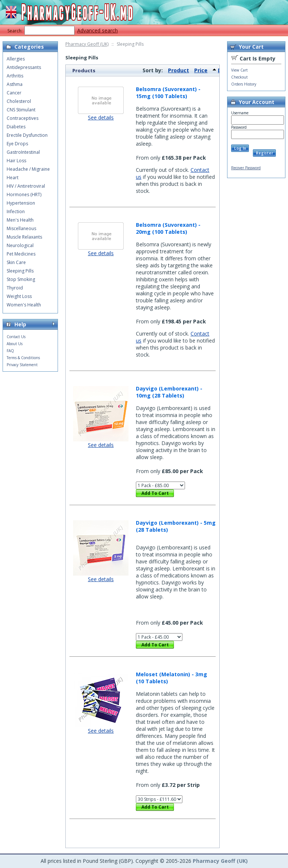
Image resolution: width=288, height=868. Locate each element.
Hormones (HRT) (24, 195)
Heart (13, 178)
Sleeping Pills (20, 271)
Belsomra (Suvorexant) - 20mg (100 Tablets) (168, 228)
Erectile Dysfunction (27, 135)
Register (265, 153)
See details (101, 117)
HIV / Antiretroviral (26, 186)
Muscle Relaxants (24, 237)
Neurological (20, 245)
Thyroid (15, 288)
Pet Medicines (21, 254)
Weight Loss (19, 296)
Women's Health (24, 305)
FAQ (10, 351)
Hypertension (21, 203)
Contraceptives (23, 118)
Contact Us (16, 337)
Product (179, 70)
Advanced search (97, 30)
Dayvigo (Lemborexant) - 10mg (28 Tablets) (169, 392)
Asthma (15, 84)
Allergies (16, 59)
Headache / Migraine (28, 169)
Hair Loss (16, 161)
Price (201, 70)
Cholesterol (19, 101)
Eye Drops (17, 144)
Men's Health (20, 220)
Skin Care (16, 262)
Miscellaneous (21, 228)
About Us (15, 344)
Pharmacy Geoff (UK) (87, 44)
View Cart (239, 70)
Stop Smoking (21, 279)
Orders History (244, 84)
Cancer (14, 93)
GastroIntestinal (23, 152)
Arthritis (15, 76)
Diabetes (16, 127)
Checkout (239, 77)
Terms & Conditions (23, 358)
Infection (16, 211)
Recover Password (246, 168)
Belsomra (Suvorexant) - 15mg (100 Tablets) (168, 93)
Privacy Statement (22, 365)
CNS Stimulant (21, 110)
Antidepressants (24, 67)
